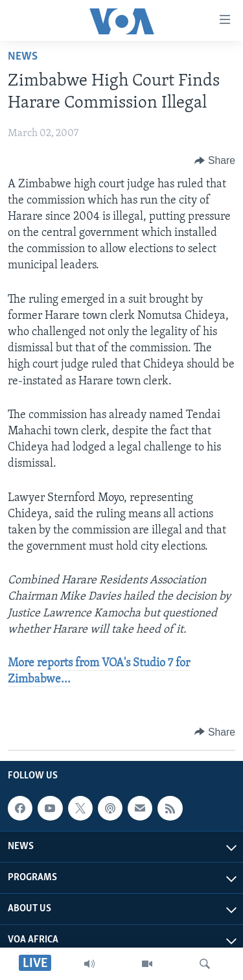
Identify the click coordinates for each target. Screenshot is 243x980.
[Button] (215, 161)
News (23, 57)
